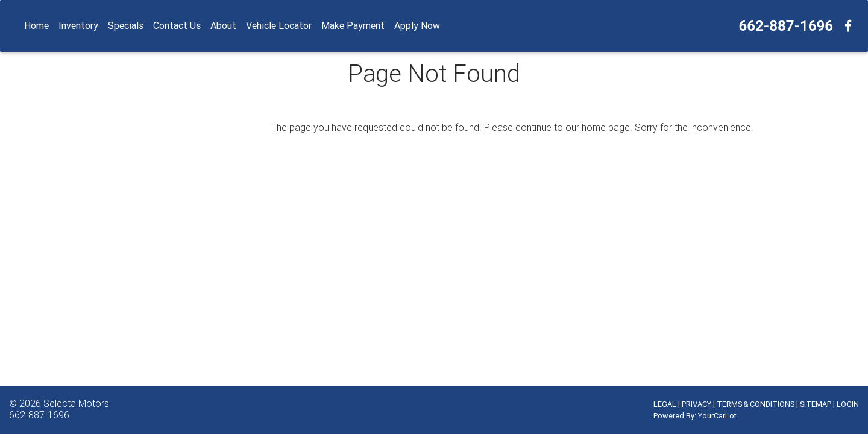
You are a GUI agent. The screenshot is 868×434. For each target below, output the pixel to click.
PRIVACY (697, 404)
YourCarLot (717, 416)
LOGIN (848, 404)
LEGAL (665, 404)
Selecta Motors (76, 403)
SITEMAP (816, 404)
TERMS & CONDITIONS (756, 404)
